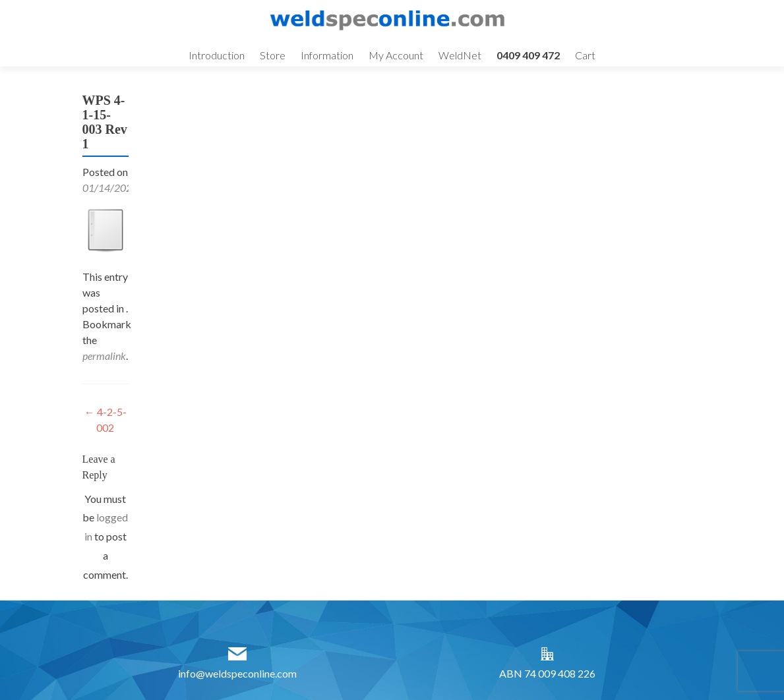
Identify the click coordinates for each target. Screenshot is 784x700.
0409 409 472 (528, 55)
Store (273, 55)
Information (327, 55)
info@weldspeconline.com (237, 673)
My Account (396, 55)
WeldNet (460, 55)
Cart (585, 55)
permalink (104, 356)
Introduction (217, 55)
